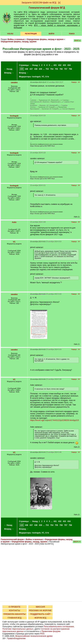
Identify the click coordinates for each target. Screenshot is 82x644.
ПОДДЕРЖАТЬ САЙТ (40, 614)
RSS (42, 634)
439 (40, 69)
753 (47, 69)
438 (36, 69)
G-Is (47, 77)
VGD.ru (10, 34)
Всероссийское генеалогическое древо (34, 636)
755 (56, 69)
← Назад (8, 69)
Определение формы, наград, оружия (19, 42)
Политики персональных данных (18, 629)
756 (61, 69)
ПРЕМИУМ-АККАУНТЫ (14, 614)
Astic (14, 222)
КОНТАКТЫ (15, 610)
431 (55, 65)
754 (52, 69)
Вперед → (9, 73)
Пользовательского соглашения (59, 626)
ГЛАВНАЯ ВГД (15, 618)
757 (66, 69)
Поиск (72, 34)
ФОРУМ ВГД (40, 618)
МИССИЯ (40, 607)
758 (70, 69)
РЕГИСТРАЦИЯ (31, 34)
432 (60, 65)
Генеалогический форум (12, 539)
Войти (51, 34)
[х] (59, 3)
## (79, 82)
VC (43, 77)
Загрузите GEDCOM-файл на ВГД (39, 3)
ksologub (36, 77)
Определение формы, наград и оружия (45, 39)
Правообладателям (16, 638)
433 (64, 65)
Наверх (74, 82)
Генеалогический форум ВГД (47, 8)
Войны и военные (16, 39)
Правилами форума (51, 631)
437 (31, 69)
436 (26, 69)
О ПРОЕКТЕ (15, 607)
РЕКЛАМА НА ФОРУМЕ (40, 610)
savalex (14, 83)
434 (69, 65)
